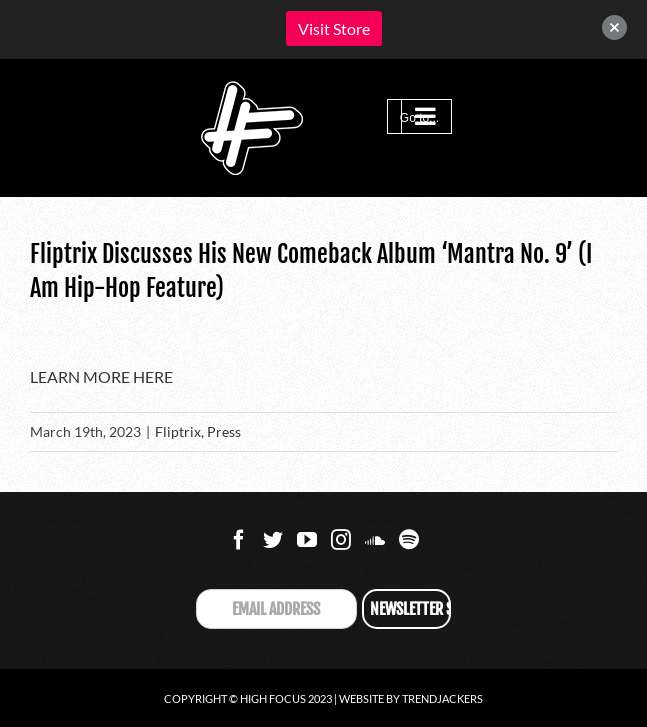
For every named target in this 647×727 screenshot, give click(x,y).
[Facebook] (239, 540)
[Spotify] (409, 540)
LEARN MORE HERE (101, 376)
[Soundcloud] (375, 540)
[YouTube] (307, 540)
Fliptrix (178, 431)
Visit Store (334, 28)
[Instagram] (341, 540)
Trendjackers (442, 698)
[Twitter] (273, 540)
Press (224, 431)
